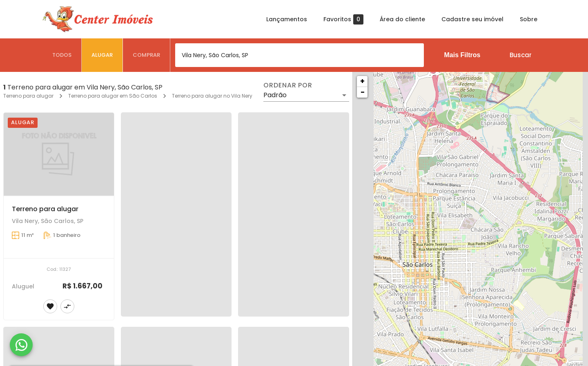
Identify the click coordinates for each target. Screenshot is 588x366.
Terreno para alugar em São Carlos (113, 96)
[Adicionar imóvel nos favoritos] (50, 306)
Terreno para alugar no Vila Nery (212, 96)
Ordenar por (288, 85)
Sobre (529, 19)
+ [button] (362, 81)
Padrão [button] (275, 95)
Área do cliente (402, 19)
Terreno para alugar (28, 96)
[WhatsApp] (21, 345)
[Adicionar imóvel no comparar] (67, 306)
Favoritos (343, 19)
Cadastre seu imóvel (472, 19)
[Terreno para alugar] (59, 154)
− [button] (363, 92)
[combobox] (300, 55)
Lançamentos (287, 19)
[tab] (62, 55)
